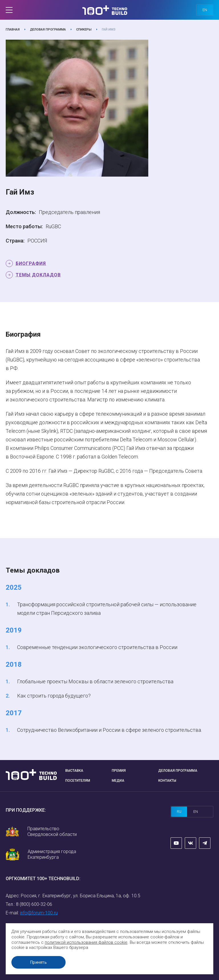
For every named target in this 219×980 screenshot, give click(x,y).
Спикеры (84, 30)
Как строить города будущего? (54, 696)
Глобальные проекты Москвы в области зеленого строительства (95, 681)
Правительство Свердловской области (52, 832)
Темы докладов (38, 275)
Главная (13, 30)
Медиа (118, 781)
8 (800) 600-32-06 (34, 904)
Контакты (167, 781)
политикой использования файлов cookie (86, 942)
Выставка (74, 771)
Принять (38, 962)
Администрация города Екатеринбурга (52, 854)
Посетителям (78, 781)
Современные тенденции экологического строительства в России (97, 647)
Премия (119, 771)
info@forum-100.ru (39, 913)
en (205, 10)
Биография (31, 263)
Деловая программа (48, 30)
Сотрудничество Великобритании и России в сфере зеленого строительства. (109, 730)
